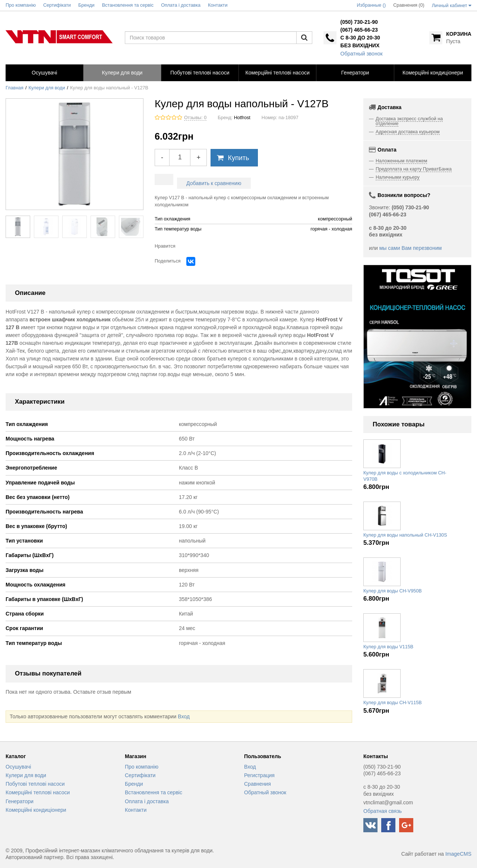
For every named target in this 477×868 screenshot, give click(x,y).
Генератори (20, 801)
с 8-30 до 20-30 (360, 38)
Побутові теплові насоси (35, 784)
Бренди (134, 784)
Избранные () (372, 5)
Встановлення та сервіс (154, 792)
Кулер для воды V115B (388, 647)
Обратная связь (383, 811)
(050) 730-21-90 (359, 22)
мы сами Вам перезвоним (411, 248)
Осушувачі (18, 767)
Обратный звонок (361, 54)
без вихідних (360, 45)
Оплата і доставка (147, 801)
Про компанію (142, 767)
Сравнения (258, 784)
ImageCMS (458, 854)
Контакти (136, 810)
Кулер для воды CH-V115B (393, 703)
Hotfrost (242, 118)
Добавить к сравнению (214, 183)
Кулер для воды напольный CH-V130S (405, 535)
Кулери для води (47, 88)
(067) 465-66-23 (359, 30)
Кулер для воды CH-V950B (393, 591)
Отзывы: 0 (195, 118)
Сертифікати (140, 775)
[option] (417, 337)
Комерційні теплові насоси (38, 792)
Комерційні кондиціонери (36, 810)
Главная (15, 88)
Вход (184, 716)
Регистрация (259, 775)
